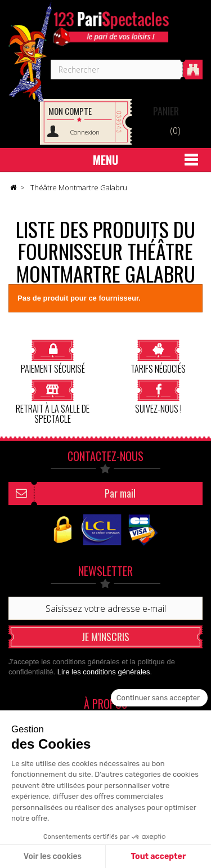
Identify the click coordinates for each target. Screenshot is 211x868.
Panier (166, 111)
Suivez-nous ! (158, 397)
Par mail (120, 493)
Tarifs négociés (158, 357)
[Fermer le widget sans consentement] (159, 698)
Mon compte (70, 111)
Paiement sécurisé (53, 357)
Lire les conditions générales (104, 672)
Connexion (85, 132)
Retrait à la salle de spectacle (53, 402)
